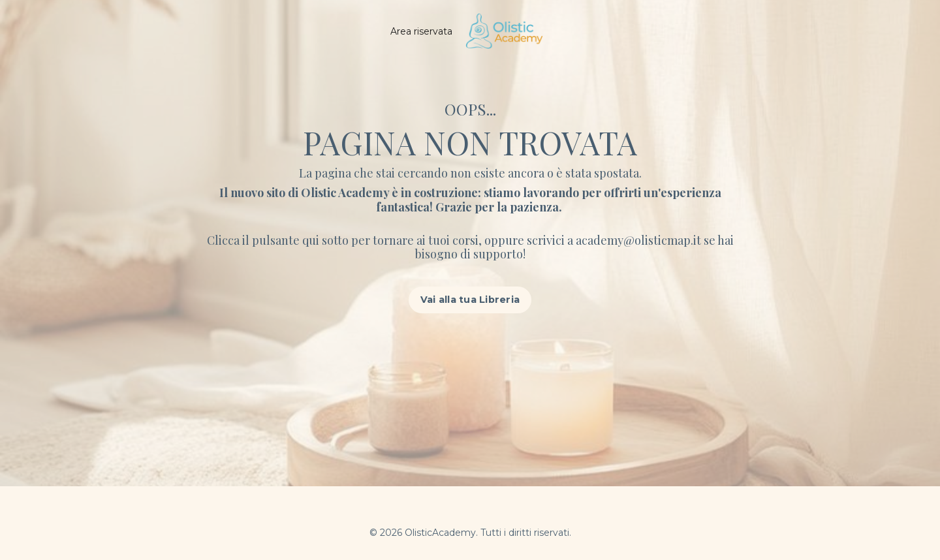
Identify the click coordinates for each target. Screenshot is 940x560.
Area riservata (421, 31)
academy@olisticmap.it (640, 240)
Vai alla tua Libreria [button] (470, 300)
